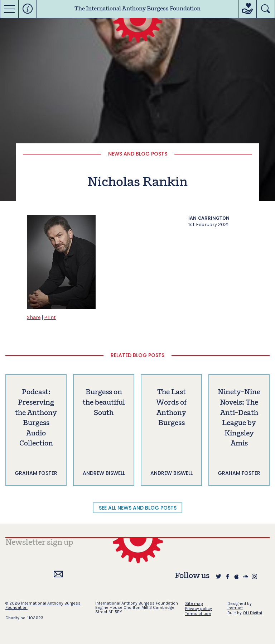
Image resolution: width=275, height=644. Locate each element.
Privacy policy (199, 609)
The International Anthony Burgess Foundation (137, 9)
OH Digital (252, 613)
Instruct (235, 608)
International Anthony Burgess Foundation (43, 605)
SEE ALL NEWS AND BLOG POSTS (138, 508)
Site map (194, 604)
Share (34, 317)
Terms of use (198, 614)
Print (50, 317)
